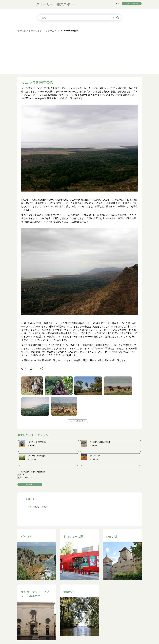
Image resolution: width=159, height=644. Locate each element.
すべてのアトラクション (30, 31)
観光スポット (67, 4)
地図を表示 (30, 484)
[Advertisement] (79, 51)
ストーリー (45, 4)
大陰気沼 (69, 592)
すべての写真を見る (78, 421)
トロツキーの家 (73, 537)
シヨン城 (112, 537)
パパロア (26, 537)
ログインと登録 (132, 4)
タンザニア (51, 31)
